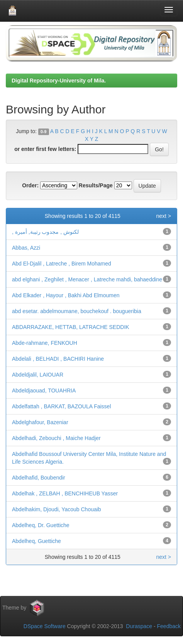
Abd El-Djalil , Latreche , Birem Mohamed (62, 264)
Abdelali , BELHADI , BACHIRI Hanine (58, 359)
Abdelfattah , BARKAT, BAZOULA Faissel (62, 406)
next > (164, 216)
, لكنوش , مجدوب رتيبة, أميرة (45, 232)
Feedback (169, 626)
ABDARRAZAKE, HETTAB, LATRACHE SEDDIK (71, 327)
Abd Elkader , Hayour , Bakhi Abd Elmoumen (66, 295)
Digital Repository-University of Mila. (59, 80)
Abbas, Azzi (26, 248)
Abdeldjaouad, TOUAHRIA (44, 391)
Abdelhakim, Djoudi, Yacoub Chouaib (57, 509)
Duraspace (139, 626)
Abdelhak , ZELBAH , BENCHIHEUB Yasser (65, 493)
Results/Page (96, 185)
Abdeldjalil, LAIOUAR (38, 375)
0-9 (43, 132)
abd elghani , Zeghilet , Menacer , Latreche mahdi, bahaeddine (87, 279)
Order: (30, 185)
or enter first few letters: (45, 149)
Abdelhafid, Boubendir (39, 478)
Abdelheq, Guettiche (36, 541)
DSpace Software (45, 626)
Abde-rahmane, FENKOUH (45, 343)
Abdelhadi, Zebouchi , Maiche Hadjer (56, 438)
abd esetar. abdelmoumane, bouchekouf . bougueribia (77, 311)
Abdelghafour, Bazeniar (40, 422)
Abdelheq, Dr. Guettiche (41, 525)
